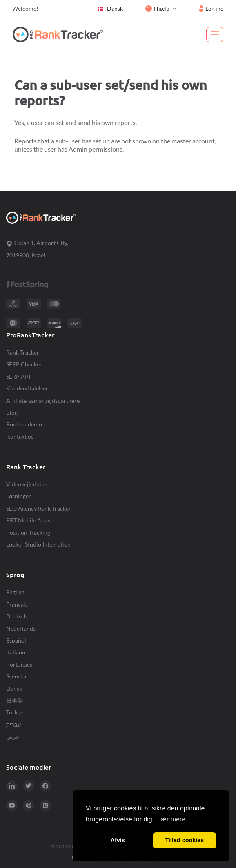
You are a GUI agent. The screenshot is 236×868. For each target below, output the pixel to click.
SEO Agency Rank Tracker (39, 508)
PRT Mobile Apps (28, 520)
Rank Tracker (23, 352)
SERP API (18, 376)
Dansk (110, 9)
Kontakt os (20, 436)
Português (19, 664)
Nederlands (21, 628)
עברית (14, 724)
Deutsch (17, 616)
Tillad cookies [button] (184, 840)
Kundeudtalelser (27, 388)
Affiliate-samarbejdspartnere (43, 401)
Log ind (211, 8)
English (15, 592)
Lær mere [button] (171, 819)
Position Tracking (28, 532)
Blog (12, 412)
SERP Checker (24, 364)
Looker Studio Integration (38, 544)
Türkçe (15, 712)
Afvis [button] (118, 840)
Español (16, 640)
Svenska (16, 676)
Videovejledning (27, 484)
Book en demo (24, 424)
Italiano (16, 652)
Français (17, 604)
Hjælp (157, 8)
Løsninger (19, 496)
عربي (13, 736)
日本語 (15, 700)
